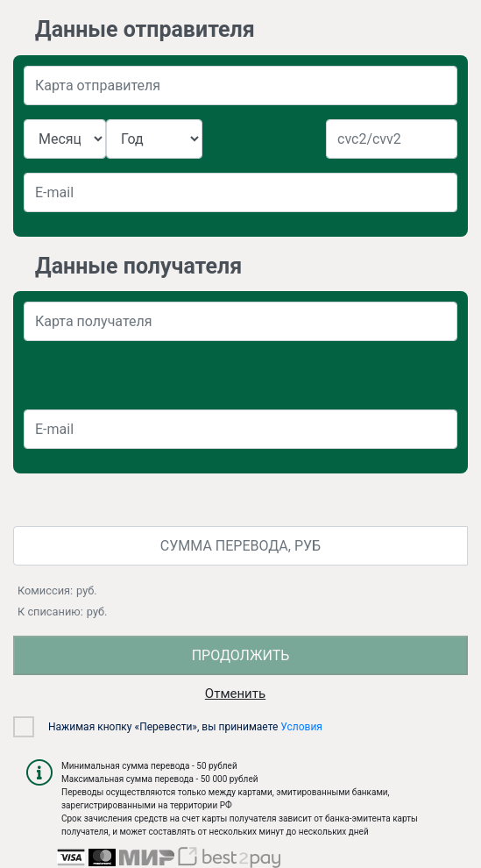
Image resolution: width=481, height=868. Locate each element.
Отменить (235, 694)
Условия (301, 727)
